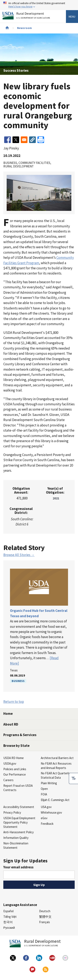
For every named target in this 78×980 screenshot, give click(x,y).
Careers (8, 780)
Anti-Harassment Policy (19, 832)
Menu (72, 17)
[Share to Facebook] (7, 140)
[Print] (41, 140)
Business (18, 681)
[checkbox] (73, 778)
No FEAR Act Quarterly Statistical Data (55, 775)
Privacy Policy (12, 812)
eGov (44, 818)
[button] (32, 140)
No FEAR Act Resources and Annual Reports (56, 766)
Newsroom (24, 28)
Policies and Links (15, 769)
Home (8, 714)
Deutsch (45, 911)
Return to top (14, 702)
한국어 (8, 922)
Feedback (47, 824)
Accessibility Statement (19, 807)
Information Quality (16, 838)
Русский (9, 928)
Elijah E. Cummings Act (55, 800)
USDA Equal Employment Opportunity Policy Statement (19, 822)
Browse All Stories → (19, 555)
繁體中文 (45, 917)
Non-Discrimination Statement (16, 845)
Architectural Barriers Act (57, 758)
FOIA (44, 794)
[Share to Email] (24, 140)
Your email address (18, 867)
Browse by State (16, 746)
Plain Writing (49, 783)
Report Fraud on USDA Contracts (18, 788)
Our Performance (15, 774)
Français (45, 922)
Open (44, 789)
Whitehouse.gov (51, 812)
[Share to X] (16, 140)
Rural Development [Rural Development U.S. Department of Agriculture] (34, 16)
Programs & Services (20, 735)
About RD (11, 724)
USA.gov (46, 807)
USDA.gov (10, 763)
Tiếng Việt (10, 917)
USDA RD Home (14, 758)
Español (8, 911)
